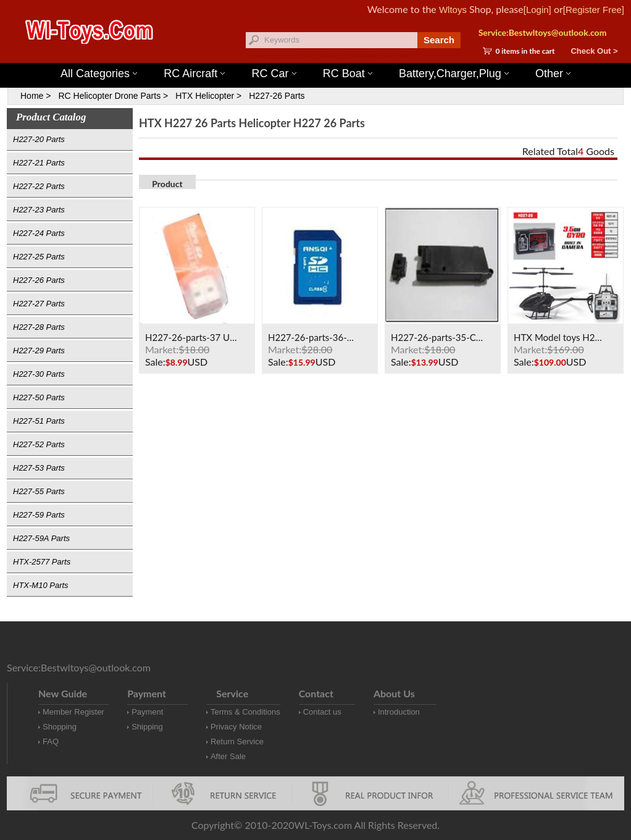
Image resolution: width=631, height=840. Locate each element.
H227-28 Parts (39, 327)
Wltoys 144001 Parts (328, 56)
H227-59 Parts (39, 515)
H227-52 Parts (39, 444)
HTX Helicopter (205, 96)
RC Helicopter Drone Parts (109, 96)
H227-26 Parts (277, 96)
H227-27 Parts (39, 304)
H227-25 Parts (39, 257)
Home (32, 96)
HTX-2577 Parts (42, 562)
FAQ (51, 741)
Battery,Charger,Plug (454, 73)
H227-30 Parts (39, 374)
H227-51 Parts (39, 421)
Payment (147, 712)
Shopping (60, 727)
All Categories (99, 73)
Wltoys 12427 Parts (383, 56)
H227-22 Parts (39, 186)
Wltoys (453, 10)
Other (553, 73)
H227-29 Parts (39, 351)
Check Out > (594, 51)
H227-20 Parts (39, 139)
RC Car (274, 73)
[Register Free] (594, 10)
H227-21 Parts (39, 163)
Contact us (322, 712)
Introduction (399, 712)
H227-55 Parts (39, 491)
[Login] (537, 10)
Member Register (73, 712)
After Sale (228, 756)
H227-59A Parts (41, 538)
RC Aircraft (194, 73)
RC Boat (348, 73)
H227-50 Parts (39, 397)
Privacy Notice (236, 727)
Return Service (237, 741)
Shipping (147, 727)
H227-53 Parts (39, 468)
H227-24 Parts (39, 233)
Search (439, 40)
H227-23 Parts (39, 210)
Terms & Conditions (245, 712)
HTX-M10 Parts (41, 585)
